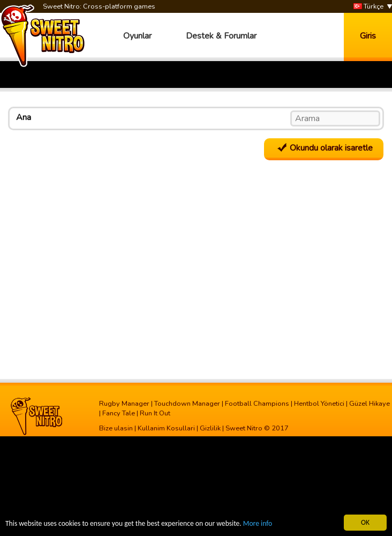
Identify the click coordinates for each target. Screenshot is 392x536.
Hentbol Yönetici (319, 404)
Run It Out (155, 413)
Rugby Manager (124, 404)
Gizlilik (210, 428)
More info (258, 524)
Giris (368, 36)
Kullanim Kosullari (166, 428)
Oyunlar (137, 36)
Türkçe (368, 7)
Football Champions (257, 404)
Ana (24, 117)
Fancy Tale (119, 413)
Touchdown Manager (187, 404)
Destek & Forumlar (221, 36)
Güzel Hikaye (370, 404)
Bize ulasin (116, 428)
